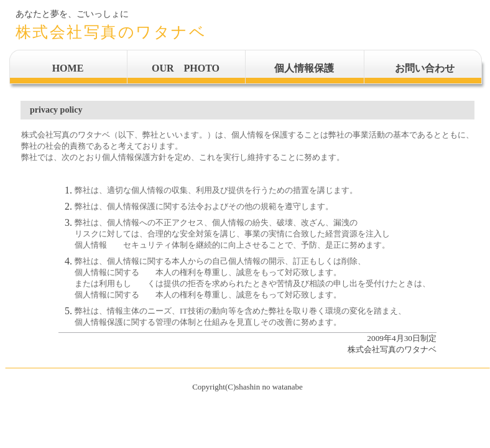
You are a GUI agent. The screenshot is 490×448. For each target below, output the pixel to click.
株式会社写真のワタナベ (111, 32)
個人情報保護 (304, 68)
